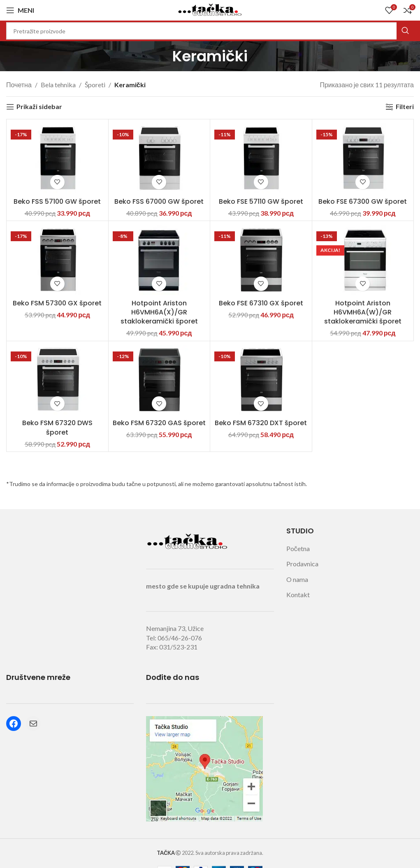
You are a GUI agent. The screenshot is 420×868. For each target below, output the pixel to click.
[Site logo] (210, 9)
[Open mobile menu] (20, 10)
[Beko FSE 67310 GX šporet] (261, 260)
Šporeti (95, 85)
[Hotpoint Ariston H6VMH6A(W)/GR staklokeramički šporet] (363, 260)
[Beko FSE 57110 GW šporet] (261, 158)
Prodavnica (302, 564)
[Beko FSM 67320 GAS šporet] (159, 380)
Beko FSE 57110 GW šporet (261, 201)
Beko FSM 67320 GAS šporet (159, 423)
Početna (298, 548)
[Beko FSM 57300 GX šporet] (57, 260)
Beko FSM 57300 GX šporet (57, 303)
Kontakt (298, 595)
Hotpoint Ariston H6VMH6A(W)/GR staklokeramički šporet (363, 312)
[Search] (210, 31)
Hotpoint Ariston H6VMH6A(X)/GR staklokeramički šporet (159, 312)
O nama (297, 579)
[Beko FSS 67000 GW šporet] (159, 158)
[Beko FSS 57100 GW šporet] (57, 158)
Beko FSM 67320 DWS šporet (57, 427)
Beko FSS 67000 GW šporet (159, 201)
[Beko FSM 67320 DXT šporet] (261, 380)
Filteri (405, 107)
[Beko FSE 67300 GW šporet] (363, 158)
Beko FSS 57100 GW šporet (57, 201)
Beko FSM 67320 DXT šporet (261, 423)
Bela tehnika (58, 85)
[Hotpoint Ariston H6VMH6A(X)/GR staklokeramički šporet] (159, 260)
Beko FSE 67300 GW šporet (363, 201)
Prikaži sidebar (39, 107)
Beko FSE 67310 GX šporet (261, 303)
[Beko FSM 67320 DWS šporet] (57, 380)
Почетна (19, 85)
